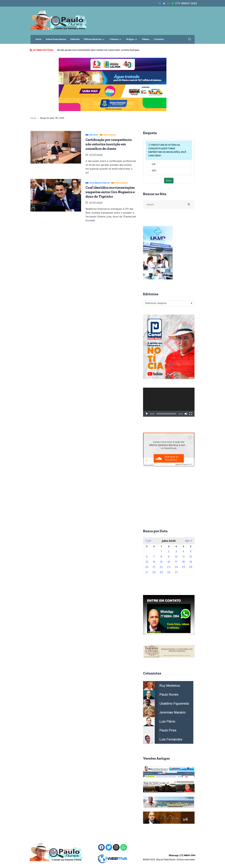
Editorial (75, 39)
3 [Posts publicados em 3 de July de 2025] (176, 551)
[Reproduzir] (147, 414)
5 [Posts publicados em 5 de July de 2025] (191, 551)
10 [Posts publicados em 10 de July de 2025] (176, 557)
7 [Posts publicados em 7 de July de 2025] (154, 557)
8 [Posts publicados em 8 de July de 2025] (161, 557)
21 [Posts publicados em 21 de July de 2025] (154, 567)
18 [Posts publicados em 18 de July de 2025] (183, 562)
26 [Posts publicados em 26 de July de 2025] (191, 567)
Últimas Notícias (94, 39)
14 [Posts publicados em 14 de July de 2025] (154, 562)
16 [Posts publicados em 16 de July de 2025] (169, 562)
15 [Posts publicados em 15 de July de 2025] (161, 562)
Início (39, 39)
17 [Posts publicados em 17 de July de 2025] (176, 562)
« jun (148, 541)
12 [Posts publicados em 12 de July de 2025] (191, 557)
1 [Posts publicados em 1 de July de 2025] (161, 551)
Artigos (132, 39)
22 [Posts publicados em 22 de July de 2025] (161, 567)
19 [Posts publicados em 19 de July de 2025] (191, 562)
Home (33, 118)
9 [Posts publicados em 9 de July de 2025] (169, 557)
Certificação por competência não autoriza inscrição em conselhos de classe (109, 144)
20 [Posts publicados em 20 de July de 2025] (147, 567)
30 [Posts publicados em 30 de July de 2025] (169, 572)
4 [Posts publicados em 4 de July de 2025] (183, 551)
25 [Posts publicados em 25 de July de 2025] (183, 567)
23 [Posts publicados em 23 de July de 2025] (169, 567)
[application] (169, 402)
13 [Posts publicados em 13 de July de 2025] (147, 562)
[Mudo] (186, 414)
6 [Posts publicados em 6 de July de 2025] (147, 557)
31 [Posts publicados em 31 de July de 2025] (176, 572)
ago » (189, 541)
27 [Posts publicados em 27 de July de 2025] (147, 572)
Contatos (159, 39)
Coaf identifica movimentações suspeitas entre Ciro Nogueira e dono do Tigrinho (110, 192)
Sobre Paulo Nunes (56, 39)
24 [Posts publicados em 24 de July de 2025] (176, 567)
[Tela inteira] (191, 414)
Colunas (116, 39)
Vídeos (146, 39)
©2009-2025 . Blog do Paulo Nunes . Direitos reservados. (169, 857)
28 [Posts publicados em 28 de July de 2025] (154, 572)
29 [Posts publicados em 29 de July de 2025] (161, 572)
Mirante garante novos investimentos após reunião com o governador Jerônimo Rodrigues (98, 50)
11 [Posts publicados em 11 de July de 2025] (183, 557)
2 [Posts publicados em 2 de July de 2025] (169, 551)
